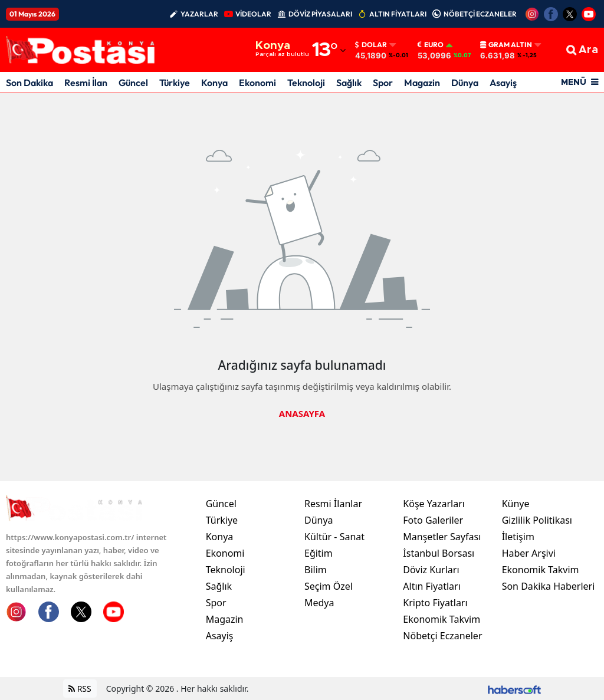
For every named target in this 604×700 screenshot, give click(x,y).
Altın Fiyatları (432, 586)
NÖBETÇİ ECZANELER (480, 14)
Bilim (316, 570)
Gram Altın (506, 45)
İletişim (518, 537)
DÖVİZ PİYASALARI (320, 14)
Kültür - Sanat (334, 537)
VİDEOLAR (253, 14)
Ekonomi (257, 83)
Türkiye (175, 83)
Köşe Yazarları (434, 504)
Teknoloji (306, 83)
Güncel (133, 83)
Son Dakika (29, 83)
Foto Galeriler (433, 520)
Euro (431, 45)
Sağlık (349, 83)
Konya (214, 83)
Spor (383, 83)
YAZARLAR (199, 14)
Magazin (422, 83)
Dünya (465, 83)
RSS (80, 689)
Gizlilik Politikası (537, 520)
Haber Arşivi (529, 553)
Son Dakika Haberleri (549, 586)
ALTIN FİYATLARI (398, 14)
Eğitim (319, 553)
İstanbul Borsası (439, 553)
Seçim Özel (329, 586)
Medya (319, 603)
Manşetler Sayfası (442, 537)
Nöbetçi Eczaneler (442, 636)
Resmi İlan (86, 83)
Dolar (371, 45)
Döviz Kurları (431, 570)
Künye (516, 504)
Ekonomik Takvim (441, 619)
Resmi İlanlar (333, 504)
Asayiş (503, 83)
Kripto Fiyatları (435, 603)
